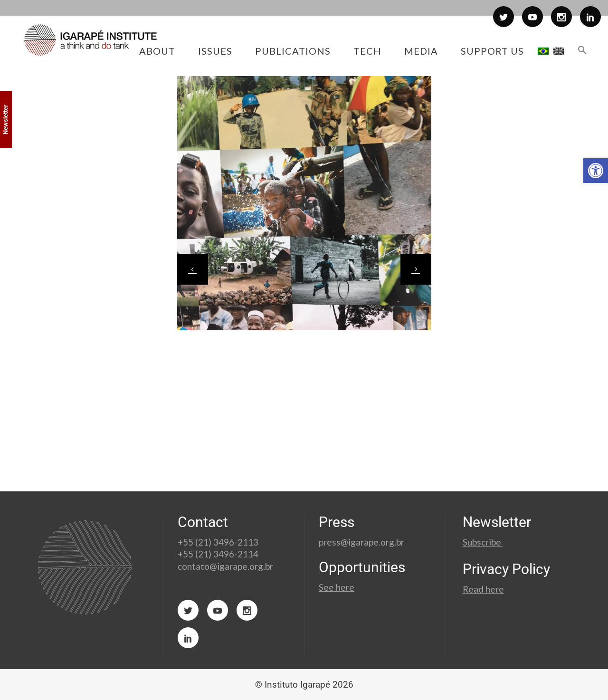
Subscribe (483, 542)
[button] (596, 171)
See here (337, 587)
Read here (483, 589)
